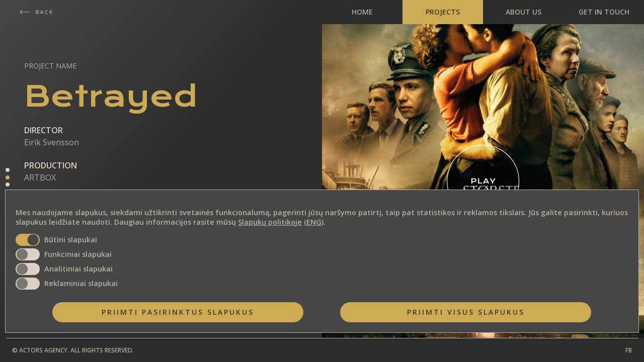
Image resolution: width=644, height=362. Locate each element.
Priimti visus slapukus (466, 312)
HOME (362, 12)
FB (629, 350)
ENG (314, 222)
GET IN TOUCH (604, 12)
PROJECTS (443, 12)
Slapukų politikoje (270, 222)
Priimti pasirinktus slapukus (178, 312)
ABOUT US (524, 12)
